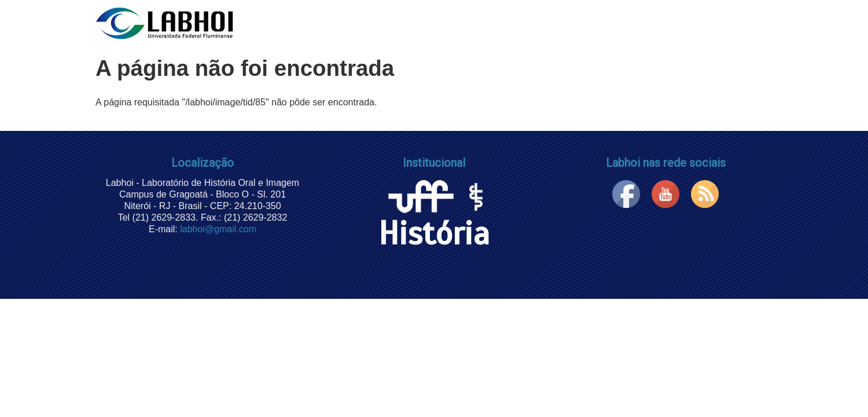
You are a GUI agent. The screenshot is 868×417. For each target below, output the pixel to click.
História (434, 218)
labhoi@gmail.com (218, 229)
